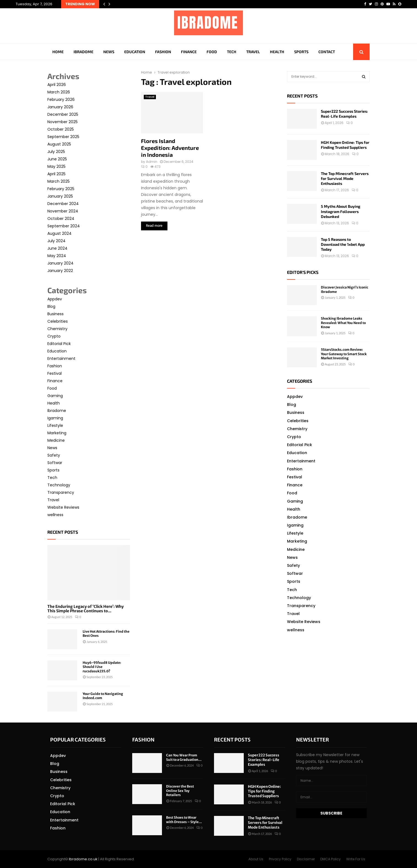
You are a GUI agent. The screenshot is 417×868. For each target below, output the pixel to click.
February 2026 (61, 99)
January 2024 (60, 263)
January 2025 (60, 196)
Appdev (55, 299)
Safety (54, 455)
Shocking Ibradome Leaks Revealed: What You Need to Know (343, 323)
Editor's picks (303, 272)
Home (58, 52)
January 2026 (60, 107)
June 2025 (57, 159)
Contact (327, 52)
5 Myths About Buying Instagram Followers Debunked (341, 211)
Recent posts (63, 532)
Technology (59, 485)
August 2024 (59, 233)
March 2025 (59, 181)
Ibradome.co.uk (83, 859)
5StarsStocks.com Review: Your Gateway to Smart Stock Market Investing (344, 354)
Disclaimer (306, 859)
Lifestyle (55, 425)
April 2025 (56, 174)
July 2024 (56, 241)
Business (55, 314)
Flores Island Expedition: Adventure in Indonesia (170, 148)
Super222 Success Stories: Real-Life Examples (344, 114)
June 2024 (57, 248)
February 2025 (61, 189)
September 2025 (63, 137)
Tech (232, 52)
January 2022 (60, 271)
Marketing (57, 433)
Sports (301, 52)
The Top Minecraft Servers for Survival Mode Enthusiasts (345, 178)
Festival (55, 373)
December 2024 (63, 204)
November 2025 (63, 122)
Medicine (56, 440)
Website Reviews (63, 507)
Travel (253, 52)
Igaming (55, 418)
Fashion (163, 52)
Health (277, 52)
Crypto (54, 336)
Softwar (55, 463)
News (109, 52)
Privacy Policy (280, 859)
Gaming (55, 396)
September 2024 (64, 226)
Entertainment (61, 358)
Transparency (61, 492)
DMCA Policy (331, 859)
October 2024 (61, 219)
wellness (55, 515)
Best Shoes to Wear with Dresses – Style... (184, 820)
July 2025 (56, 152)
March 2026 (59, 92)
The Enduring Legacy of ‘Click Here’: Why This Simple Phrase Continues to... (86, 609)
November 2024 (63, 211)
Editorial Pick (59, 344)
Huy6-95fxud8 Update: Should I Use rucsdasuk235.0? (102, 667)
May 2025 (56, 166)
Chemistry (57, 329)
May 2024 (57, 256)
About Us (256, 859)
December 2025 (63, 114)
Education (135, 52)
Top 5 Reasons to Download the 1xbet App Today (343, 244)
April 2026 (57, 85)
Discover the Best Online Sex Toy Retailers (180, 791)
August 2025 (59, 144)
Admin (152, 162)
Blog (51, 306)
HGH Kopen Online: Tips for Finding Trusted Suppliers (345, 145)
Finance (189, 52)
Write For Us (356, 859)
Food (212, 52)
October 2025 (61, 129)
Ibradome (83, 52)
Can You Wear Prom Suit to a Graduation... (184, 757)
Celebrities (58, 321)
